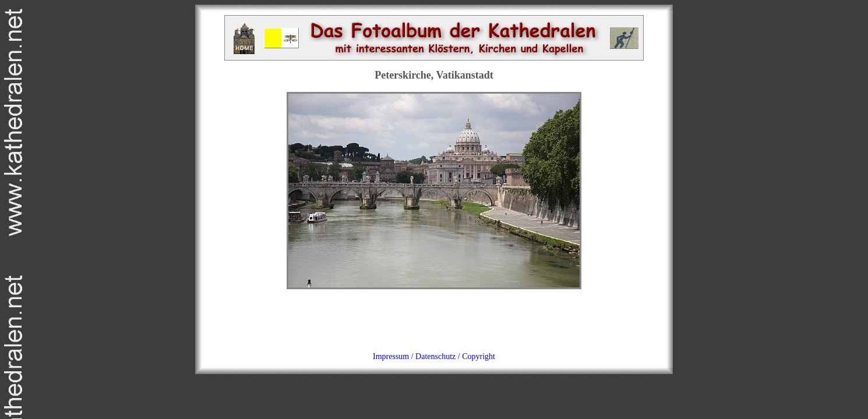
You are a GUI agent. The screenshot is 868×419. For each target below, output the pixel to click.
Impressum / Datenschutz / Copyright (434, 356)
